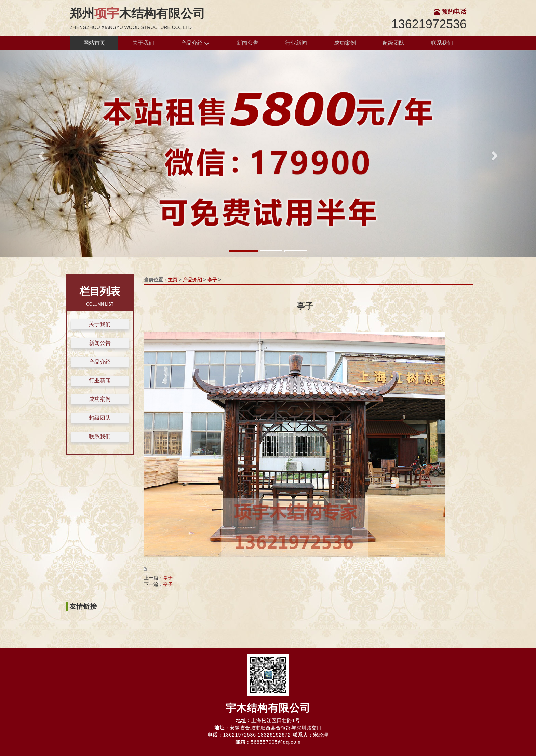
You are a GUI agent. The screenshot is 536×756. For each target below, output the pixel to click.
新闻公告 (247, 43)
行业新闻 (296, 43)
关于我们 (143, 43)
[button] (40, 154)
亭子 (212, 280)
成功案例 (345, 43)
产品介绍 (195, 43)
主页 (173, 280)
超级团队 (393, 43)
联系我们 (442, 43)
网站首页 (94, 43)
